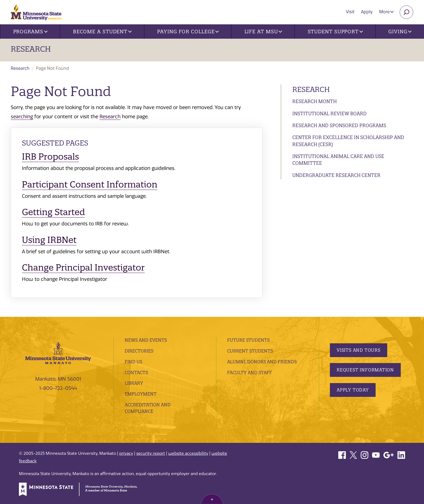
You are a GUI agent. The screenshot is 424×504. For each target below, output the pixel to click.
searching (22, 117)
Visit (350, 12)
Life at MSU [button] (263, 32)
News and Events (146, 340)
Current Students (250, 351)
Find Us (133, 362)
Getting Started (53, 212)
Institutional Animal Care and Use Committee (338, 160)
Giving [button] (400, 32)
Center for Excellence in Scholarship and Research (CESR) (348, 141)
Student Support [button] (335, 32)
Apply (367, 12)
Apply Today (353, 390)
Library (134, 383)
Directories (139, 351)
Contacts (136, 373)
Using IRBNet (49, 240)
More (386, 12)
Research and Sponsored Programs (339, 125)
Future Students (248, 340)
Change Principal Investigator (83, 267)
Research (31, 49)
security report (151, 453)
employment (141, 394)
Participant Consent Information (90, 184)
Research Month (314, 101)
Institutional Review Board (329, 113)
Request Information (365, 370)
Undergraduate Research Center (336, 175)
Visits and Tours (359, 350)
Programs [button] (30, 32)
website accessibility (188, 453)
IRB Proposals (50, 157)
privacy (126, 453)
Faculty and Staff (250, 373)
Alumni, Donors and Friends (262, 362)
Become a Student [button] (102, 32)
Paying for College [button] (188, 32)
